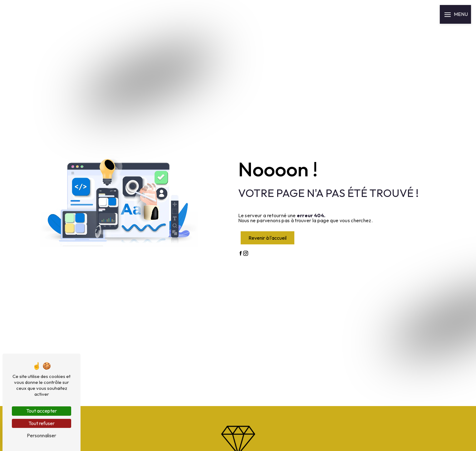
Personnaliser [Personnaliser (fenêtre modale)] (42, 435)
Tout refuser (42, 423)
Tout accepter (42, 411)
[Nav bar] (455, 14)
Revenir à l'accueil (267, 238)
